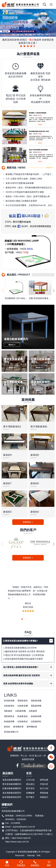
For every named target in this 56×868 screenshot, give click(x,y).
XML (39, 855)
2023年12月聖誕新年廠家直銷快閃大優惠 (23, 192)
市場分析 (44, 784)
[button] (9, 35)
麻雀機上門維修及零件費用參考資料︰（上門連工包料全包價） (28, 174)
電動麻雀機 (36, 701)
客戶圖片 (30, 797)
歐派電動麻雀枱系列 (12, 797)
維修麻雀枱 (23, 716)
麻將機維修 (32, 727)
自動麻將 (33, 711)
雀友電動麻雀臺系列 (12, 793)
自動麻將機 (20, 711)
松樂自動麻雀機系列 (12, 788)
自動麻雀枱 (9, 706)
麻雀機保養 (18, 727)
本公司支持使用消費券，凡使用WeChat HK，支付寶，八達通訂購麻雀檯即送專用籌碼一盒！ (28, 205)
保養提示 (44, 797)
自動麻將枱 (36, 721)
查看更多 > (28, 522)
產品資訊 (8, 773)
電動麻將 (8, 711)
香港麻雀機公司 (11, 732)
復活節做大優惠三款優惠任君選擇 (20, 201)
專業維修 (44, 793)
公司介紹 (30, 780)
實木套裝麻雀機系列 (12, 784)
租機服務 (30, 793)
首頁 (29, 773)
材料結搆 (44, 780)
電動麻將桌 (9, 716)
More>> (50, 168)
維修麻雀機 (36, 716)
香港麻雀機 (9, 701)
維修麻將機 (9, 721)
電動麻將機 (36, 706)
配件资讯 (30, 788)
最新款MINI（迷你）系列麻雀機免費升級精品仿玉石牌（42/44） (28, 187)
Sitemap (31, 855)
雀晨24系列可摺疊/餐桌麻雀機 (18, 183)
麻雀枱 (7, 727)
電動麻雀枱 (23, 701)
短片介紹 (44, 788)
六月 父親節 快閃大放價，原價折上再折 (22, 179)
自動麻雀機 (23, 706)
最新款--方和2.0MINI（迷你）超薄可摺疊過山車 (26, 196)
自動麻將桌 (23, 721)
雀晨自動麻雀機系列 (12, 780)
